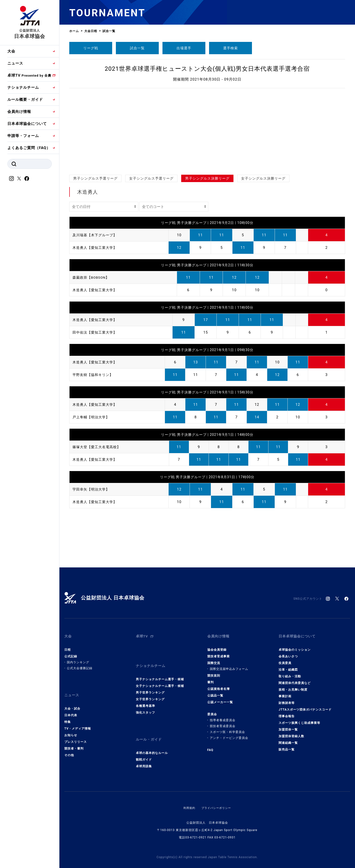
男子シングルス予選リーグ (95, 178)
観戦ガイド (144, 749)
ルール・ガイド (150, 730)
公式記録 (71, 653)
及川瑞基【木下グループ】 (96, 235)
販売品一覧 (287, 746)
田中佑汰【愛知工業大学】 (96, 332)
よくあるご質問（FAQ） (29, 148)
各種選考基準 (145, 698)
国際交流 (214, 659)
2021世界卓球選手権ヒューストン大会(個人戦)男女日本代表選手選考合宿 (207, 69)
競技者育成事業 (219, 653)
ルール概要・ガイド (25, 100)
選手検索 (231, 48)
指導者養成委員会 (223, 716)
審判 (211, 679)
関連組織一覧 (288, 739)
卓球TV (29, 75)
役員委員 (285, 659)
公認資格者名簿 (219, 685)
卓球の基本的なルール (152, 742)
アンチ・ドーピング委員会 (229, 734)
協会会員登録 (217, 646)
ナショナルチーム (23, 87)
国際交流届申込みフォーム (229, 665)
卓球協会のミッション (295, 646)
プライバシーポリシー (217, 797)
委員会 (212, 711)
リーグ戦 (91, 48)
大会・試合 (72, 701)
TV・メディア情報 (78, 721)
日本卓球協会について (27, 124)
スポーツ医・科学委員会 (227, 728)
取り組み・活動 (290, 673)
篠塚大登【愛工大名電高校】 (98, 447)
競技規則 (214, 672)
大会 (11, 51)
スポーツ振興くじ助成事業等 (299, 719)
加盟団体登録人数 (291, 732)
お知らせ (71, 728)
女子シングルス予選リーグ (151, 178)
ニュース (15, 63)
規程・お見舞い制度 (293, 686)
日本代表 (71, 708)
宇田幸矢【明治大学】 (92, 489)
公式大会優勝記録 (80, 664)
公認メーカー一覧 (220, 698)
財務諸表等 (287, 699)
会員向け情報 (19, 112)
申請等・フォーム (23, 136)
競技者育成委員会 (223, 722)
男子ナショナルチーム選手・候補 (160, 672)
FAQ (210, 746)
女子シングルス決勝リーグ (263, 178)
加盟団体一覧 (288, 726)
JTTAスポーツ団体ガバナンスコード (305, 706)
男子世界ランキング (150, 685)
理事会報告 (287, 713)
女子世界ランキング (150, 692)
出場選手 (184, 48)
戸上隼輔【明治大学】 (92, 417)
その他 (69, 748)
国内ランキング (78, 659)
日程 (68, 646)
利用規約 (188, 797)
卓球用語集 (144, 755)
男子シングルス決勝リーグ (207, 178)
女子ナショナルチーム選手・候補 (160, 679)
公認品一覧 (215, 692)
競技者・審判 (74, 741)
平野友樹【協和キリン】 (94, 375)
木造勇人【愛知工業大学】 (96, 248)
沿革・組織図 (288, 666)
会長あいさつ (288, 653)
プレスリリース (76, 734)
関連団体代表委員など (295, 679)
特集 (68, 715)
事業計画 (285, 693)
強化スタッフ (145, 705)
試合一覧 (137, 48)
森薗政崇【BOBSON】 (92, 277)
